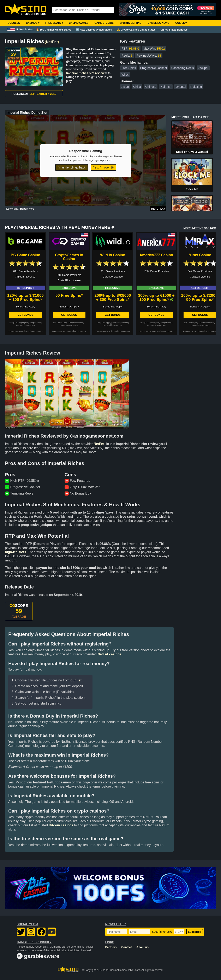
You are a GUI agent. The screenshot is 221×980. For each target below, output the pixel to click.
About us (142, 947)
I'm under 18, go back (72, 167)
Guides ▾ (181, 23)
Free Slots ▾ (54, 23)
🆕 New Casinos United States (94, 30)
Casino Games (79, 23)
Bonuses (14, 23)
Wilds (125, 75)
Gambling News (158, 23)
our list (76, 680)
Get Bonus (25, 315)
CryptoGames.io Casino (69, 257)
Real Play (158, 209)
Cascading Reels (183, 68)
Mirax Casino (200, 255)
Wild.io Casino (113, 255)
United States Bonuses (174, 30)
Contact (127, 947)
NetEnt (52, 42)
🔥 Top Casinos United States (53, 30)
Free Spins (129, 68)
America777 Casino (156, 255)
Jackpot (203, 68)
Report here (27, 209)
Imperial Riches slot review (85, 73)
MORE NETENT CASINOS (200, 228)
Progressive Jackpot (154, 68)
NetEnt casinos (109, 654)
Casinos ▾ (33, 23)
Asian (125, 87)
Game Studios (104, 23)
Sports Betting (130, 23)
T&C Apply (19, 323)
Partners (111, 947)
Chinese (151, 87)
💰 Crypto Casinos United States (136, 30)
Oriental (181, 87)
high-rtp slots (16, 552)
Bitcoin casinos (61, 825)
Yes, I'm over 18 (103, 167)
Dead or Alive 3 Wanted (192, 152)
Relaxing (196, 87)
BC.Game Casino (26, 255)
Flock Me (192, 189)
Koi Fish (166, 87)
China (137, 87)
